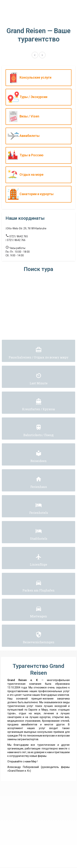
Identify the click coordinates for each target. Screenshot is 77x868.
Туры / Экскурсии (38, 97)
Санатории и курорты (38, 194)
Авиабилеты (38, 136)
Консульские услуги (38, 78)
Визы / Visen (38, 117)
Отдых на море (38, 175)
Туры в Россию (38, 155)
